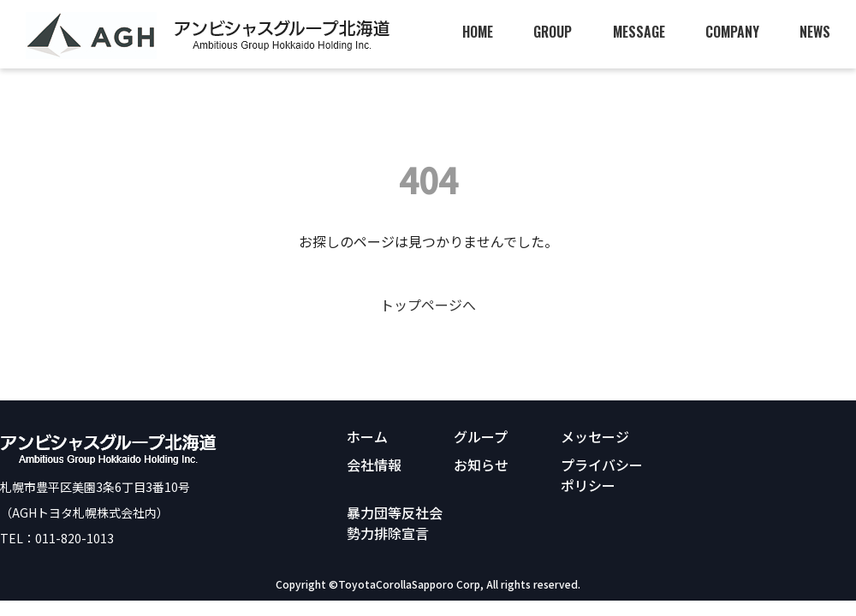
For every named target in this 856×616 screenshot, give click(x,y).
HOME (478, 32)
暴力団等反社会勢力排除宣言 (395, 523)
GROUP (553, 32)
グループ (481, 436)
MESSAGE (639, 32)
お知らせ (481, 465)
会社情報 (374, 465)
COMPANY (732, 32)
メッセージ (595, 436)
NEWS (815, 32)
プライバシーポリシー (602, 475)
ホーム (367, 436)
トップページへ (428, 305)
